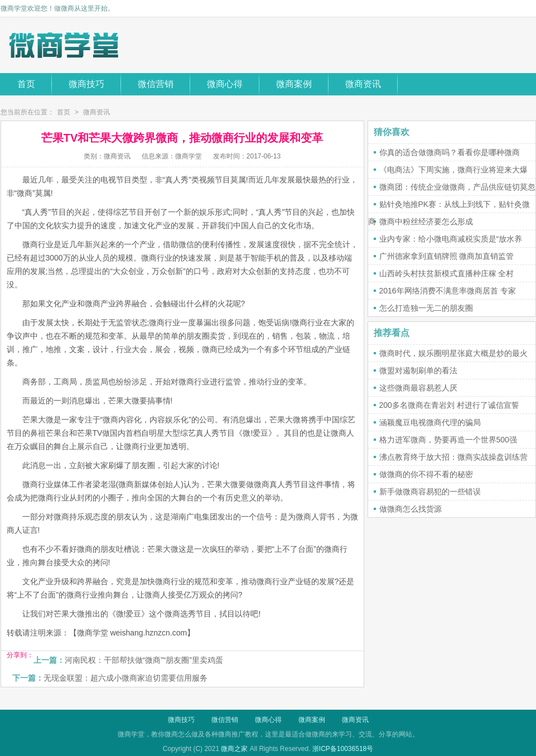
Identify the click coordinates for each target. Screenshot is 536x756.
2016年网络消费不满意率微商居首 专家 (448, 291)
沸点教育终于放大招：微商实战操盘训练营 (453, 457)
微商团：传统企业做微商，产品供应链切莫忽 (457, 187)
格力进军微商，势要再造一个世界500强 (448, 440)
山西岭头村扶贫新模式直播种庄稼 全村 (447, 273)
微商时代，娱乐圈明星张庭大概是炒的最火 (453, 353)
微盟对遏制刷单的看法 (418, 370)
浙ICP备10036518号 (343, 749)
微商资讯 (363, 84)
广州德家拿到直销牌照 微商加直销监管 (447, 256)
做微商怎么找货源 (411, 509)
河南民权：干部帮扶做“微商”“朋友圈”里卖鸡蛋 (144, 660)
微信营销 (156, 84)
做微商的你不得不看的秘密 (426, 474)
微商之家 (234, 749)
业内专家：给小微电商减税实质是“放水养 (451, 239)
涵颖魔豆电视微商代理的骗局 (430, 422)
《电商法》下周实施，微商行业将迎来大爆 (453, 170)
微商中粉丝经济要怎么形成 (426, 221)
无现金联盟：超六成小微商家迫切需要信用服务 (125, 678)
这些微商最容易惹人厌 (418, 388)
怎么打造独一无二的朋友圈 (426, 308)
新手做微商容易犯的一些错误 (430, 492)
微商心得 (225, 84)
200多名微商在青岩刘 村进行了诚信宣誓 (449, 405)
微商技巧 (86, 84)
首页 (26, 84)
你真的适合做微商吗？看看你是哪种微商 (450, 152)
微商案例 (294, 84)
